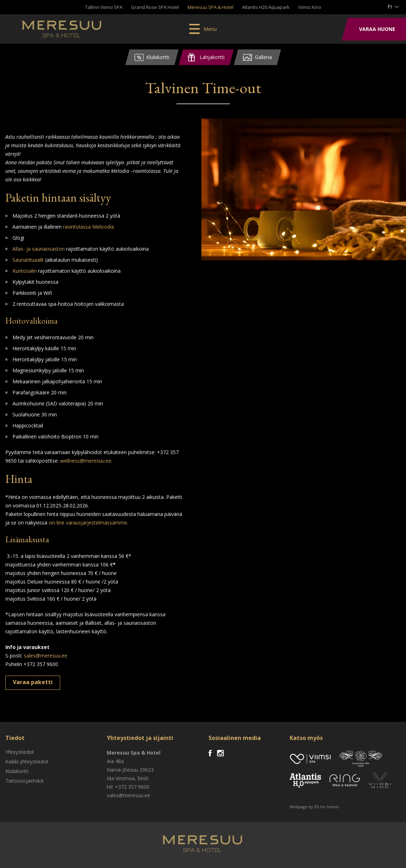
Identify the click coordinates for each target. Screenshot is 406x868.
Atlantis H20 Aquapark (266, 7)
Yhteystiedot (20, 752)
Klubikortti (17, 771)
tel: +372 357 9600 (128, 787)
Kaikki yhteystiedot (27, 762)
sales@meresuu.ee (46, 656)
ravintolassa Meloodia (88, 227)
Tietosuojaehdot (25, 781)
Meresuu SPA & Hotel (210, 7)
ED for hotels (326, 807)
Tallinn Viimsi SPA (104, 7)
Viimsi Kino (310, 7)
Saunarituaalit (28, 260)
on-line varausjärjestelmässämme (88, 523)
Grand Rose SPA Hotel (155, 7)
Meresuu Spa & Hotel (62, 30)
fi (390, 7)
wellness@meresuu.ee (86, 461)
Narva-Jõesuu (122, 770)
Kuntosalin (25, 271)
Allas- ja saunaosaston (39, 249)
